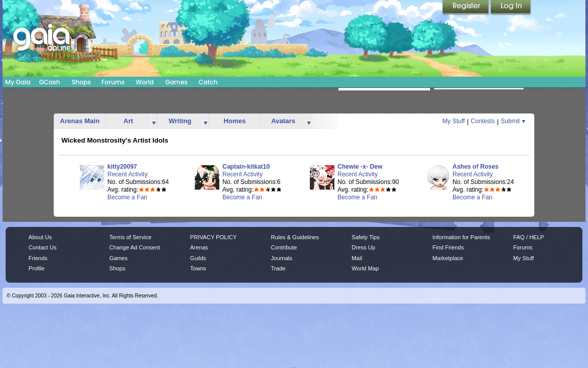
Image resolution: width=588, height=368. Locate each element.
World (145, 82)
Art (129, 121)
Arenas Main (80, 121)
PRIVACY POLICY (213, 237)
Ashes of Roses (476, 167)
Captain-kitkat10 (246, 167)
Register (466, 8)
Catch (208, 82)
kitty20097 (122, 167)
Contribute (284, 247)
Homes (234, 121)
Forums (113, 82)
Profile (37, 268)
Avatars (283, 121)
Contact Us (43, 247)
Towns (198, 268)
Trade (278, 268)
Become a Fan (127, 197)
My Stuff (454, 121)
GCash (50, 82)
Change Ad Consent (135, 247)
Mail (357, 258)
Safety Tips (366, 237)
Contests (483, 121)
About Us (40, 237)
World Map (365, 268)
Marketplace (448, 258)
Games (176, 82)
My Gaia (18, 82)
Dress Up (364, 247)
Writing (180, 121)
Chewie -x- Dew (360, 167)
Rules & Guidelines (295, 237)
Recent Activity (128, 174)
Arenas (199, 247)
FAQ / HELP (529, 237)
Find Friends (448, 247)
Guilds (198, 258)
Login (511, 8)
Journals (282, 258)
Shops (81, 82)
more (154, 121)
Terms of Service (130, 237)
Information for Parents (461, 237)
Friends (38, 258)
